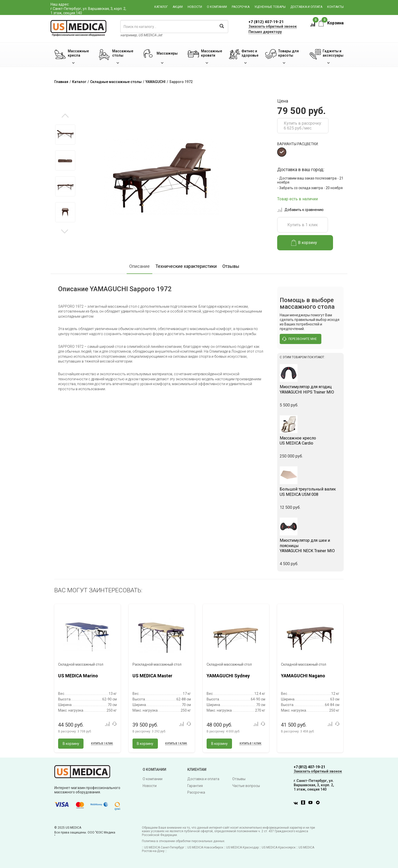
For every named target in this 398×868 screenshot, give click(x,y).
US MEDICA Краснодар (242, 847)
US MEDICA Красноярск (279, 847)
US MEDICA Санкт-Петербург (164, 847)
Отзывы (231, 266)
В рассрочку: (75, 731)
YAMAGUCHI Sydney (228, 676)
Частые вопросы (246, 786)
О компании (217, 7)
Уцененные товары (270, 7)
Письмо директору (265, 32)
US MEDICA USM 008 (311, 492)
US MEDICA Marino (78, 676)
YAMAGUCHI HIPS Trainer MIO (311, 389)
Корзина (331, 23)
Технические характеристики (186, 266)
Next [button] (65, 231)
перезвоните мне (300, 339)
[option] (65, 135)
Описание (139, 266)
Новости (195, 7)
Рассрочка (241, 7)
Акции (178, 7)
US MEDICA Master (152, 676)
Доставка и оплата (306, 7)
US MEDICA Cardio (311, 441)
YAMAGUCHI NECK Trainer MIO (311, 546)
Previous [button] (65, 116)
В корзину (304, 243)
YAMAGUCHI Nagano (303, 676)
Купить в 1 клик (303, 225)
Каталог (161, 7)
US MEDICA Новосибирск (205, 847)
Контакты (335, 7)
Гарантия (195, 786)
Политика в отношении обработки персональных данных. (184, 841)
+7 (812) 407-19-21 (266, 22)
